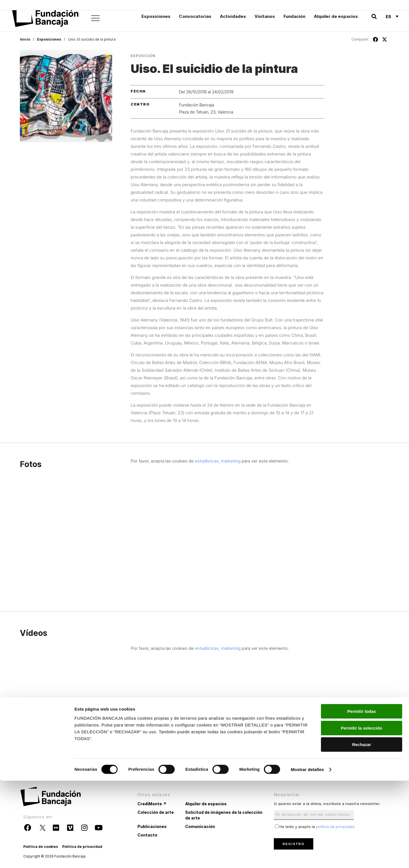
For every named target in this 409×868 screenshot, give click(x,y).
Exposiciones (156, 16)
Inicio (25, 39)
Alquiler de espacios (336, 16)
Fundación (294, 16)
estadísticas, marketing (218, 461)
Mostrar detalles (307, 857)
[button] (374, 17)
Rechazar (362, 832)
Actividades (233, 16)
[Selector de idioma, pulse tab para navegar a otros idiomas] (392, 16)
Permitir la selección (362, 815)
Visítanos (265, 16)
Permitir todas (362, 799)
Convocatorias (195, 16)
